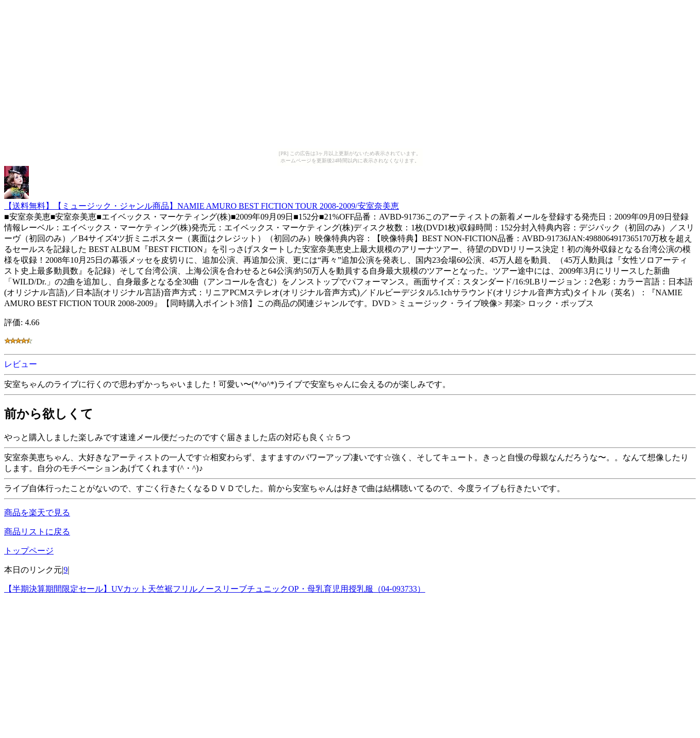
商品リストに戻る (37, 532)
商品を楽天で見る (37, 513)
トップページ (29, 551)
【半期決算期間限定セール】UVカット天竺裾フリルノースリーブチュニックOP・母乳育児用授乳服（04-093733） (215, 589)
